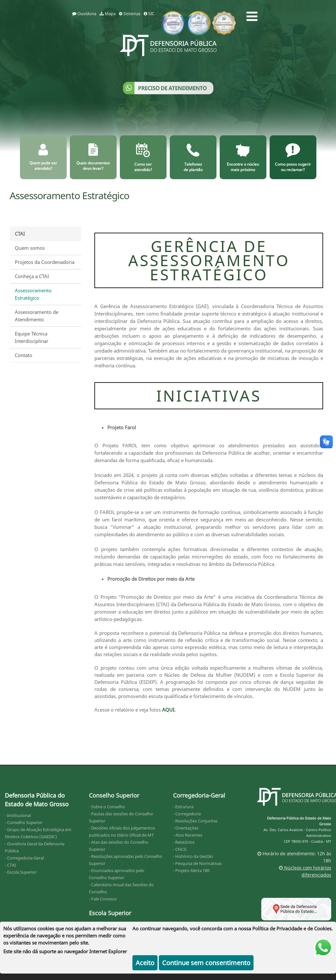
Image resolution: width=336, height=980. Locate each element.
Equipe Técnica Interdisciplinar (32, 337)
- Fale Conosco (103, 899)
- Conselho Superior (24, 822)
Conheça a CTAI (32, 276)
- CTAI (10, 865)
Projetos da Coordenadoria (45, 262)
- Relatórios (184, 842)
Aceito (145, 963)
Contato (24, 355)
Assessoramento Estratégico (33, 294)
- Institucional (18, 815)
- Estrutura (183, 807)
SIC (149, 14)
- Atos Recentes (188, 835)
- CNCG (180, 849)
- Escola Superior (21, 872)
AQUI (168, 710)
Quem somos (30, 248)
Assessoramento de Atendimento (37, 316)
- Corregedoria (187, 814)
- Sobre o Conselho (107, 807)
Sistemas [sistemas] (130, 14)
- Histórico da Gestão (193, 856)
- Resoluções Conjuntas (195, 821)
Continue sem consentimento (206, 963)
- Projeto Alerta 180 (191, 870)
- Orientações (186, 828)
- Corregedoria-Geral (24, 858)
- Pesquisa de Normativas (197, 863)
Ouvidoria (84, 14)
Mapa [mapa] (108, 14)
